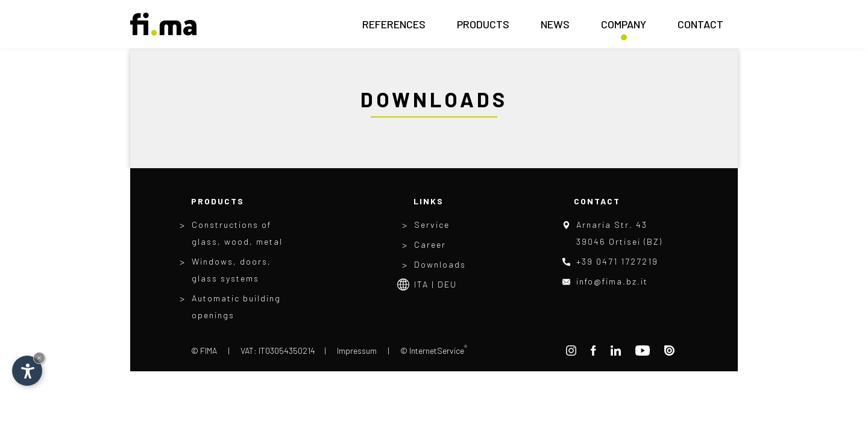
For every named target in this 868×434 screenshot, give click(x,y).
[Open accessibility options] (27, 371)
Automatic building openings (236, 307)
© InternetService (434, 351)
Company (624, 28)
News (555, 28)
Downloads (440, 264)
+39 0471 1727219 (617, 261)
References (394, 28)
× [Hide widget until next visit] (39, 358)
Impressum (357, 351)
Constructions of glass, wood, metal (237, 233)
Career (430, 244)
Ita (421, 284)
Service (432, 225)
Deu (447, 284)
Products (483, 28)
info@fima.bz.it (612, 281)
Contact (700, 28)
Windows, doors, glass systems (231, 270)
